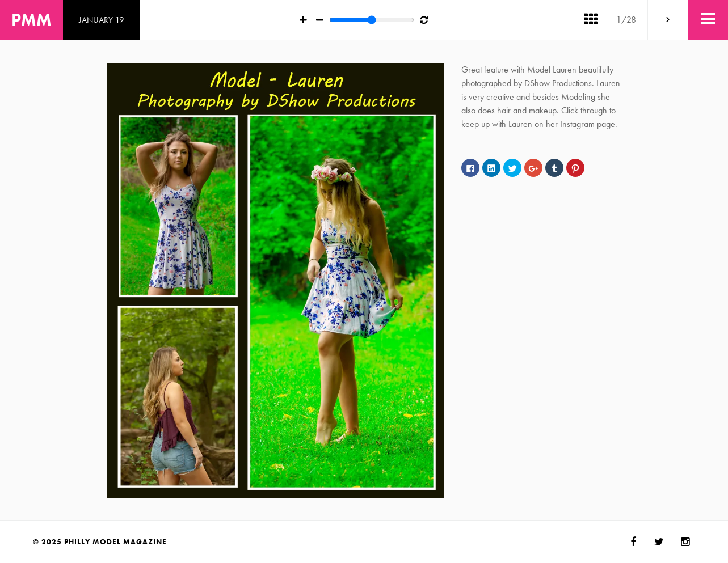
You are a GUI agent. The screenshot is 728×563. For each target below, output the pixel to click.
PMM (31, 20)
